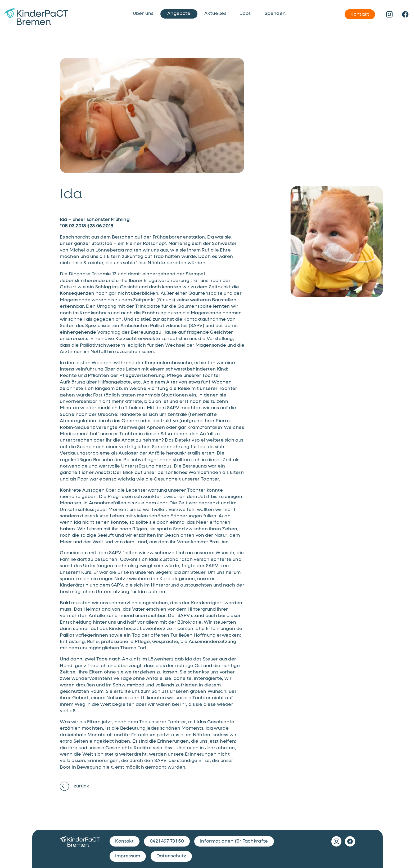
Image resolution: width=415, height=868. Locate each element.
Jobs (245, 14)
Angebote (179, 14)
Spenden (275, 14)
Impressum (128, 856)
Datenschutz (171, 856)
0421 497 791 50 (167, 841)
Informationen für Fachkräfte (234, 841)
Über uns (143, 14)
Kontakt (360, 14)
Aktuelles (215, 14)
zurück (74, 786)
